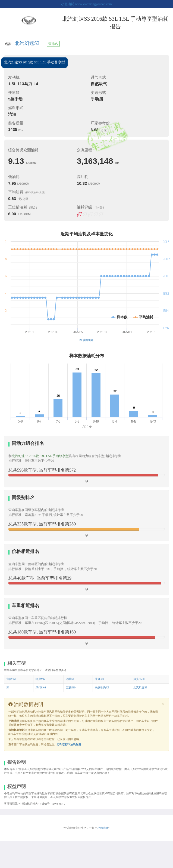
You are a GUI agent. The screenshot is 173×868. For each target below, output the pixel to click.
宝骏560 (11, 679)
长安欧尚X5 (102, 687)
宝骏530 (71, 687)
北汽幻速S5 (140, 687)
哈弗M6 (40, 679)
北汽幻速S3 (27, 43)
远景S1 (70, 679)
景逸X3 (99, 679)
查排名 (53, 44)
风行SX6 (41, 687)
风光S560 (139, 679)
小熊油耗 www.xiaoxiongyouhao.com (86, 4)
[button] (86, 569)
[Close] (163, 704)
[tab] (86, 461)
